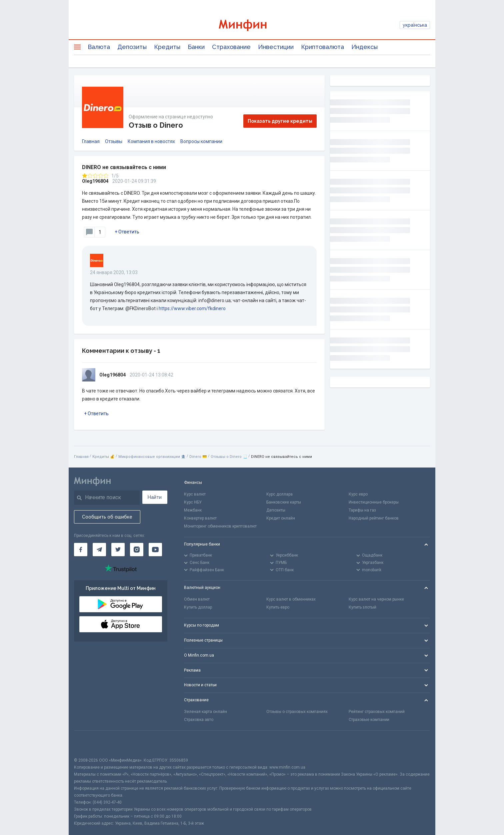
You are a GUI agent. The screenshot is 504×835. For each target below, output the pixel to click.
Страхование (231, 47)
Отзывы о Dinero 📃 (229, 457)
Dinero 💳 (198, 457)
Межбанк (193, 510)
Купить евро (278, 607)
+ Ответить (127, 232)
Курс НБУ (193, 502)
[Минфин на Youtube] (155, 550)
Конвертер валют (200, 518)
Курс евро (358, 494)
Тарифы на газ (362, 510)
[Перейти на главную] (252, 25)
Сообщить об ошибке (107, 517)
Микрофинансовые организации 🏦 (152, 457)
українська (415, 25)
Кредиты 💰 (103, 457)
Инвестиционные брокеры (374, 502)
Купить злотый (362, 607)
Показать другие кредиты (280, 121)
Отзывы (114, 141)
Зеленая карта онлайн (205, 712)
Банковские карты (284, 502)
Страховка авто (199, 720)
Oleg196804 (95, 181)
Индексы (364, 47)
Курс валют (195, 494)
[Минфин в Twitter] (118, 550)
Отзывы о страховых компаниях (297, 712)
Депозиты (132, 47)
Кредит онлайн (281, 518)
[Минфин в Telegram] (99, 550)
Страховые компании (369, 720)
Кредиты (167, 47)
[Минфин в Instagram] (137, 550)
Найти (155, 497)
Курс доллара (279, 494)
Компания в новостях (151, 141)
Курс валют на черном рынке (376, 599)
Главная (91, 141)
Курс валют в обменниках (291, 599)
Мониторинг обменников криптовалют (220, 526)
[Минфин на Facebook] (81, 550)
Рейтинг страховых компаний (377, 712)
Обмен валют (197, 599)
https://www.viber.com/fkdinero (192, 308)
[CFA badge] (89, 744)
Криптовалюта (322, 47)
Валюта (99, 47)
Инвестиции (276, 47)
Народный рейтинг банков (374, 518)
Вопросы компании (201, 141)
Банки (196, 47)
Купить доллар (198, 607)
